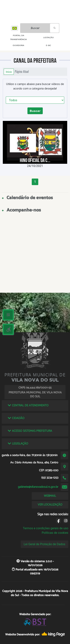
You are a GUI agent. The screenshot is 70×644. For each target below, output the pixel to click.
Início (9, 72)
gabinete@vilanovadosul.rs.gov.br (38, 487)
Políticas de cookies (55, 533)
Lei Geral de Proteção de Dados (45, 544)
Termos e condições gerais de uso (46, 528)
